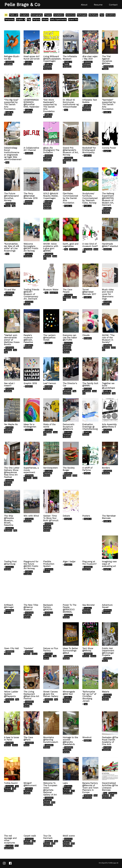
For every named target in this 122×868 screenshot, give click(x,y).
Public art (14, 15)
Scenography (37, 15)
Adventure (71, 15)
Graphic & (21, 19)
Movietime (111, 15)
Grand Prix (73, 19)
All (6, 15)
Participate (82, 15)
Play (29, 19)
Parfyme (36, 19)
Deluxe (45, 19)
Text (102, 15)
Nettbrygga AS (113, 863)
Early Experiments (58, 19)
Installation (59, 15)
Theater (48, 15)
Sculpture (24, 15)
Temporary (9, 19)
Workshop (93, 15)
